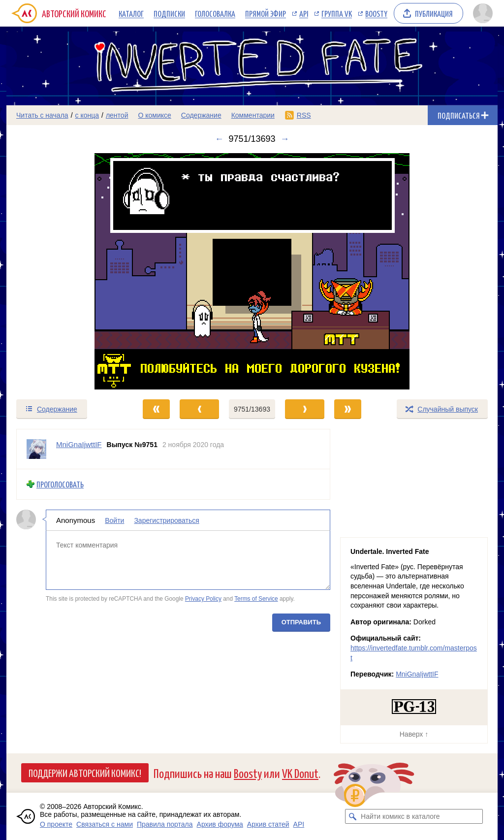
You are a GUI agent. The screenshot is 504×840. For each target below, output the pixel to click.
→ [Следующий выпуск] (285, 139)
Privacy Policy (203, 599)
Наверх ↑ (414, 734)
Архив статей (268, 824)
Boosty (376, 13)
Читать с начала (42, 115)
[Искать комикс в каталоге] (352, 816)
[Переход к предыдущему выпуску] (68, 271)
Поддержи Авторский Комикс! (85, 773)
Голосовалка (215, 13)
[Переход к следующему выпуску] (252, 271)
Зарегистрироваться (166, 520)
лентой (117, 115)
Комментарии (253, 115)
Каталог (131, 13)
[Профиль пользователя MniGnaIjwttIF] (36, 449)
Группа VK (337, 13)
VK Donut (300, 773)
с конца (87, 115)
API (304, 13)
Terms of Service (256, 599)
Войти (114, 520)
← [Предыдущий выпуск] (219, 139)
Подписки (169, 13)
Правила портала (165, 824)
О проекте (56, 824)
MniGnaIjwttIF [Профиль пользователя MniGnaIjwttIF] (79, 444)
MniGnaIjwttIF (417, 674)
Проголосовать (60, 484)
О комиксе (154, 115)
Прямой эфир (266, 13)
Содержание (201, 115)
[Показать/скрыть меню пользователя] (483, 13)
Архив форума (220, 824)
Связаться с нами (105, 824)
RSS (304, 115)
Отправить (301, 622)
